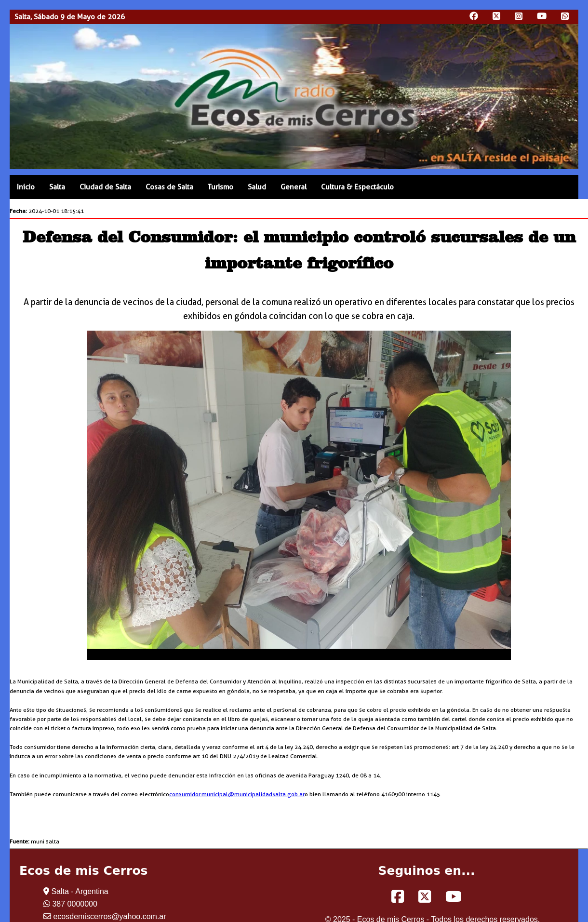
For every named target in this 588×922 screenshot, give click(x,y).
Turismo (220, 187)
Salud (257, 187)
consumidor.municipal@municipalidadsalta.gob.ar (237, 794)
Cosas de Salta (169, 187)
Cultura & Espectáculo (357, 187)
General (294, 187)
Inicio (26, 187)
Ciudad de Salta (105, 187)
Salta (57, 187)
